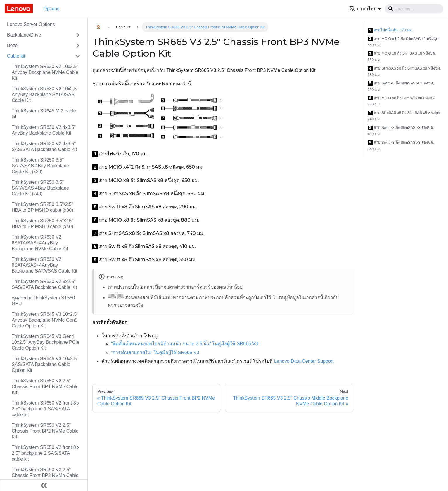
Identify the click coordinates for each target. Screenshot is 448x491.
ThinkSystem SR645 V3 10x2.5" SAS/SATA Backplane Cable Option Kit (45, 364)
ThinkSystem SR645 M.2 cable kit (44, 114)
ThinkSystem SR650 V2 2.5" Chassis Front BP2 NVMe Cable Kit (45, 431)
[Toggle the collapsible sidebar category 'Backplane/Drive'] (78, 35)
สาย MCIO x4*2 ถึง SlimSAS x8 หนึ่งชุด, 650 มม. (404, 42)
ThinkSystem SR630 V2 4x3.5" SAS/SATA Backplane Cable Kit (44, 146)
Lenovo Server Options (31, 24)
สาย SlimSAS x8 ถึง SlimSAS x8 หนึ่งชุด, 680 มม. (404, 71)
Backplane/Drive (24, 35)
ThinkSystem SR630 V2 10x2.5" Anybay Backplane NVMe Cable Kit (45, 72)
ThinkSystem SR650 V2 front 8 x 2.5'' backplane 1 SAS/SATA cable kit (46, 409)
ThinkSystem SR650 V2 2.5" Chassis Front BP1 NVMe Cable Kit (45, 387)
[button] (365, 9)
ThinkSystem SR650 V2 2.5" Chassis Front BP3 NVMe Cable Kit (45, 475)
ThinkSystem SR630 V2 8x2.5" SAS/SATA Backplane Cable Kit (44, 284)
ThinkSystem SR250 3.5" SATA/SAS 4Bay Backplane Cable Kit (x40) (40, 188)
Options (51, 9)
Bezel (13, 45)
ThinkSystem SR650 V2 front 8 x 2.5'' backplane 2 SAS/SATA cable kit (46, 453)
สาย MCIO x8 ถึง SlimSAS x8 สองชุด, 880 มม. (402, 101)
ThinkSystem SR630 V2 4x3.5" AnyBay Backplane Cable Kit (44, 130)
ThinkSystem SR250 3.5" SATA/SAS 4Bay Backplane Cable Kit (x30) (40, 166)
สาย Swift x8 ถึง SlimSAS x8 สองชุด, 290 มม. (401, 86)
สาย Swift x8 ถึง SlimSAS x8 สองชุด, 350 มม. (401, 146)
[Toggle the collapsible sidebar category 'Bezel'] (78, 46)
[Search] (414, 9)
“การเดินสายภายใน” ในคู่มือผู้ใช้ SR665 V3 (155, 352)
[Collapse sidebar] (44, 485)
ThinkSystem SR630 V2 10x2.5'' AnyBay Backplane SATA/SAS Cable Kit (45, 94)
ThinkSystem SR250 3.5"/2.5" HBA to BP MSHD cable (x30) (43, 207)
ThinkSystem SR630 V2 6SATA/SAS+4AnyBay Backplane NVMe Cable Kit (40, 243)
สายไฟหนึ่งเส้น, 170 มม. (390, 30)
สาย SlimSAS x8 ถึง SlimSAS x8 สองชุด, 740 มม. (404, 116)
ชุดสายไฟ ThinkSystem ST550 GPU (43, 301)
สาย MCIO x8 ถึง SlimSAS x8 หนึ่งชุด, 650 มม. (402, 57)
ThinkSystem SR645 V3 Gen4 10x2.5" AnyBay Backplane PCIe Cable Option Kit (46, 342)
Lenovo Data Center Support (304, 361)
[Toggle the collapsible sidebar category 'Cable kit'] (78, 56)
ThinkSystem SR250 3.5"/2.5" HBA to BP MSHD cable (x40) (43, 224)
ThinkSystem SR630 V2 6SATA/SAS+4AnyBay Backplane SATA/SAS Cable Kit (44, 265)
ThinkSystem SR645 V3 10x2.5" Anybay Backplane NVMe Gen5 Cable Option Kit (45, 320)
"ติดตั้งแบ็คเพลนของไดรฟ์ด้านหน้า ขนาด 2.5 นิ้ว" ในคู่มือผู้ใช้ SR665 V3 (185, 344)
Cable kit (16, 56)
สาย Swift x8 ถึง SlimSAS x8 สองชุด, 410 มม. (401, 131)
